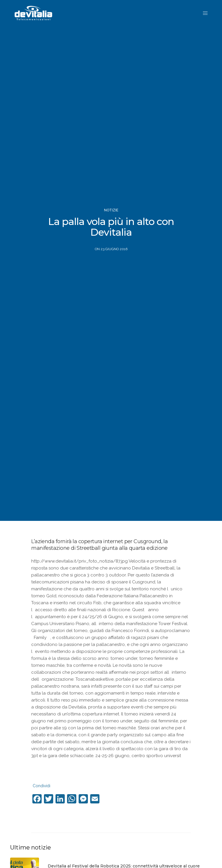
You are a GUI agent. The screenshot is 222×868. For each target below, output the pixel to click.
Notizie (111, 210)
